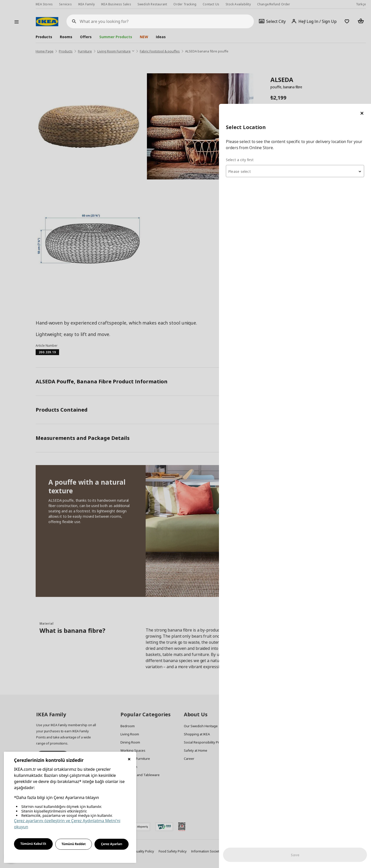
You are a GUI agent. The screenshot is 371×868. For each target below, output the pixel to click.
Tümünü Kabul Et (33, 844)
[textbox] (310, 68)
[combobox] (310, 67)
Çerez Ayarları (112, 844)
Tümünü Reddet (74, 844)
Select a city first (270, 56)
